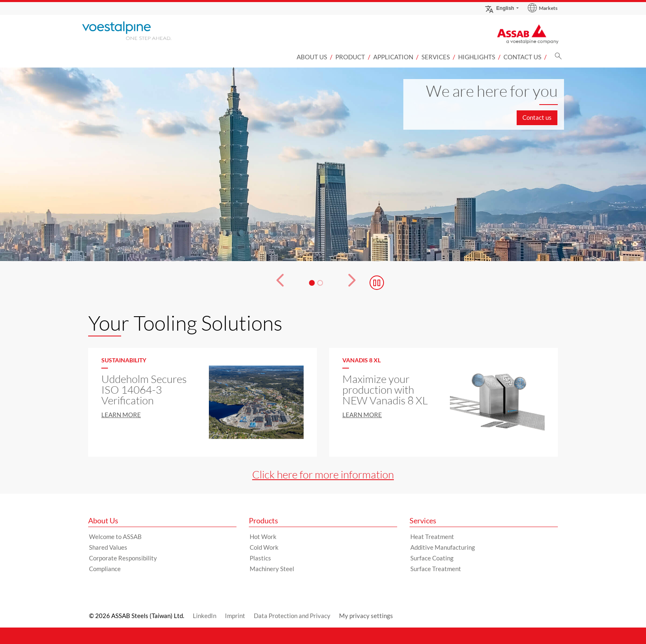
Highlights (477, 57)
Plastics (260, 558)
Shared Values (108, 547)
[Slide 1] (312, 283)
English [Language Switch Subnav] (499, 8)
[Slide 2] (320, 283)
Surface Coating (432, 558)
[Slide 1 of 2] (323, 164)
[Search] (558, 58)
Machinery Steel (272, 569)
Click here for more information (323, 474)
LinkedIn (205, 616)
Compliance (105, 569)
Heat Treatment (432, 537)
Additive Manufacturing (443, 547)
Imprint (235, 616)
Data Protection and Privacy (292, 616)
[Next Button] (357, 283)
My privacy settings (366, 616)
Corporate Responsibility (123, 558)
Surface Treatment (436, 569)
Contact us (522, 57)
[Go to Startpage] (138, 31)
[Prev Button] (275, 283)
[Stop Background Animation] (377, 283)
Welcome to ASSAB (115, 537)
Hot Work (263, 537)
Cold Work (264, 547)
